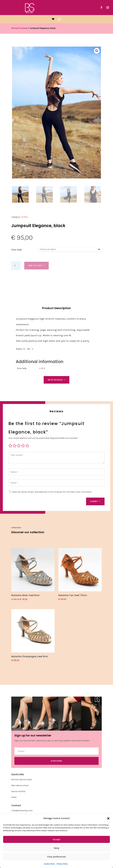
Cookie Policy (49, 864)
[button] (108, 818)
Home (14, 28)
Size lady (17, 250)
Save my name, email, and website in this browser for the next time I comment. (52, 492)
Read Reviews (55, 380)
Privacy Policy (62, 864)
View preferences (56, 857)
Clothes (23, 28)
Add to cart (35, 265)
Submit (94, 501)
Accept (56, 839)
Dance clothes (18, 791)
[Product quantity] (16, 266)
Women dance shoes (22, 779)
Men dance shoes (20, 785)
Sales (14, 797)
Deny (56, 848)
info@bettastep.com (22, 811)
